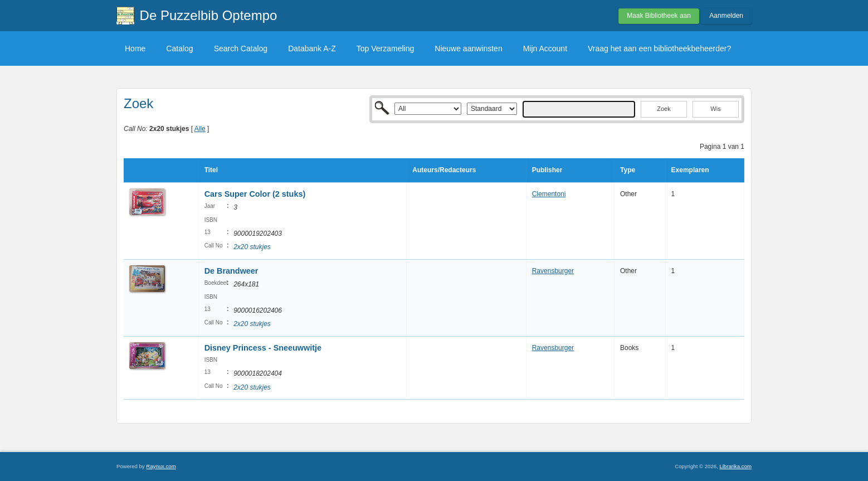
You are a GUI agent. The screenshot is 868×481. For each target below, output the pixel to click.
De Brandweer (231, 271)
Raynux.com (161, 466)
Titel (211, 170)
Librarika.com (735, 466)
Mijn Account (545, 48)
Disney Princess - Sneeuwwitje (263, 348)
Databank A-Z (312, 48)
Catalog (179, 48)
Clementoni (549, 194)
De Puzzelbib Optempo (209, 15)
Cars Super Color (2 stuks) (255, 194)
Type (628, 170)
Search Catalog (241, 48)
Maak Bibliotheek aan (659, 16)
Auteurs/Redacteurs (444, 170)
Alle (200, 129)
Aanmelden (726, 16)
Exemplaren (690, 170)
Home (135, 48)
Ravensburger (553, 271)
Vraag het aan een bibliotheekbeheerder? (659, 48)
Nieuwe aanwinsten (468, 48)
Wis (715, 109)
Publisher (547, 170)
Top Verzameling (386, 48)
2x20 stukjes (252, 247)
